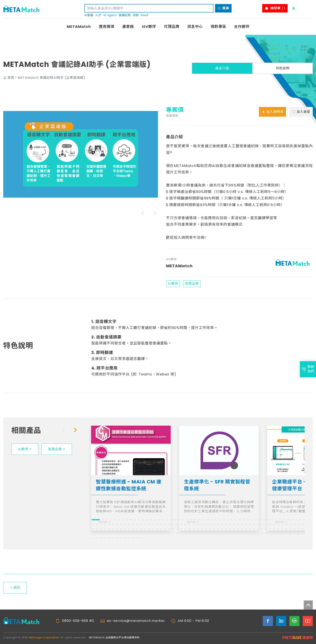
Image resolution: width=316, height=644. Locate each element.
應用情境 (107, 26)
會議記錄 (125, 15)
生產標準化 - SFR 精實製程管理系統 (217, 485)
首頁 (11, 78)
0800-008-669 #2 (78, 621)
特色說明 (283, 68)
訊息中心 (195, 26)
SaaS (145, 15)
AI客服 (89, 15)
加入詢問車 (272, 112)
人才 (98, 15)
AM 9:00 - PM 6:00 (193, 621)
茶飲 (136, 15)
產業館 (128, 26)
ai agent (110, 15)
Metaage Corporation (44, 637)
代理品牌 (172, 26)
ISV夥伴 (149, 26)
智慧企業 (57, 449)
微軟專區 (218, 26)
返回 (15, 587)
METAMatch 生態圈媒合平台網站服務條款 (114, 637)
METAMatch (79, 26)
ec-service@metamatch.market (136, 621)
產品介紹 (222, 68)
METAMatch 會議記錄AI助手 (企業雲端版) (51, 78)
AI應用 (25, 449)
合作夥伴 (242, 26)
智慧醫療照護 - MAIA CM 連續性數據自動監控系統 (129, 485)
